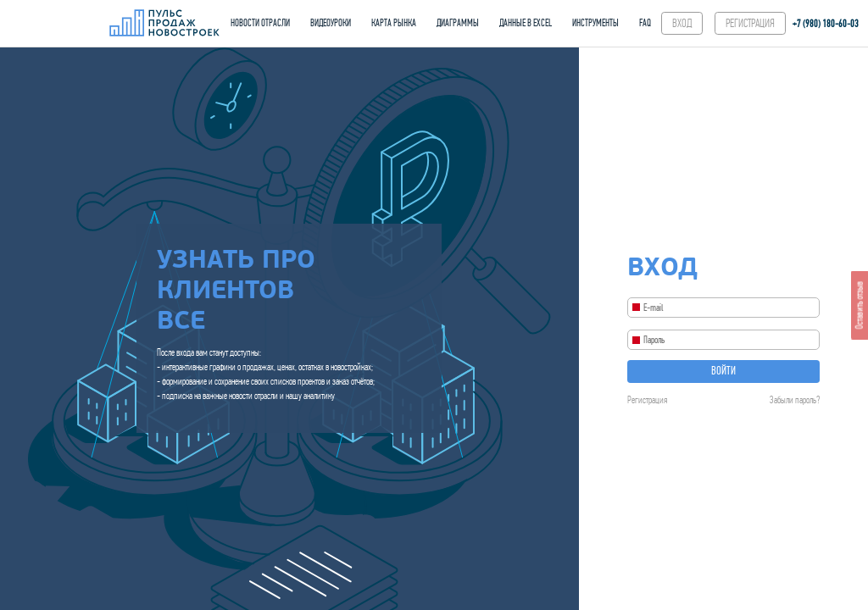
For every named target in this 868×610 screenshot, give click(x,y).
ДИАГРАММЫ (458, 23)
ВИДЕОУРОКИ (331, 23)
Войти (723, 371)
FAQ (645, 23)
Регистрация (647, 400)
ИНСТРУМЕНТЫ (595, 23)
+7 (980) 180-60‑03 (826, 24)
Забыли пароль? (795, 400)
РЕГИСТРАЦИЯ (750, 23)
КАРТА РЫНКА (394, 23)
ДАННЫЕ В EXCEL (526, 23)
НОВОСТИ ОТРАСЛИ (260, 23)
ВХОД (682, 23)
